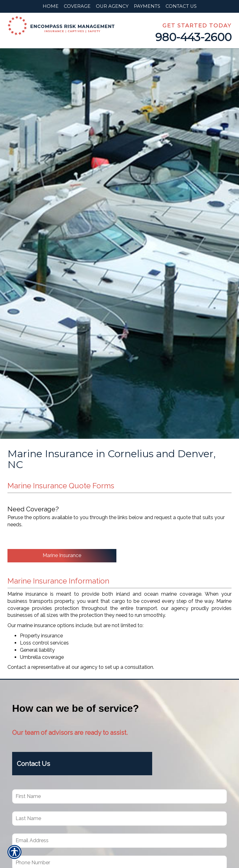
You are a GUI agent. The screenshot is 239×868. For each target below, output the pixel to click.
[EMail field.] (119, 841)
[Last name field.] (119, 819)
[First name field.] (119, 796)
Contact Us (35, 764)
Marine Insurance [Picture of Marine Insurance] (62, 555)
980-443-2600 (193, 37)
